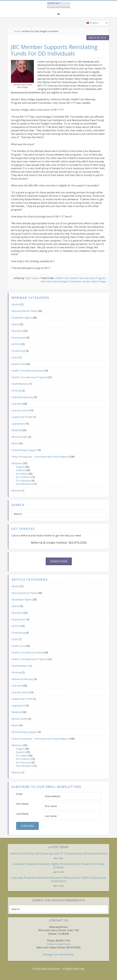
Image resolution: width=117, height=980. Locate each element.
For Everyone (24, 481)
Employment (19, 338)
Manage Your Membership (58, 954)
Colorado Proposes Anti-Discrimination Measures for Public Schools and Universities (58, 879)
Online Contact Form (58, 944)
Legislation (18, 424)
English (20, 467)
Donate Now (59, 561)
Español (21, 470)
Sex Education (24, 484)
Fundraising (18, 351)
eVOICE (16, 344)
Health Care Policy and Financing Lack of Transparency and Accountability (58, 853)
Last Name (22, 814)
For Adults (22, 474)
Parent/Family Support (24, 450)
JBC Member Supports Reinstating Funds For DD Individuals (54, 50)
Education (17, 331)
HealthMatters (20, 384)
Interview (46, 281)
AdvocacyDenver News (24, 311)
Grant (15, 357)
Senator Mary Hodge (94, 281)
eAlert (15, 324)
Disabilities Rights (22, 318)
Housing (16, 391)
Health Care (62, 278)
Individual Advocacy (22, 397)
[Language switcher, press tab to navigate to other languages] (97, 23)
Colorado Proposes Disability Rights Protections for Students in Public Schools (59, 866)
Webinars (17, 463)
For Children (23, 477)
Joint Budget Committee (67, 281)
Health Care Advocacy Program (88, 278)
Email (19, 794)
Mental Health (20, 437)
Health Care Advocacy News (27, 371)
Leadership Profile (22, 417)
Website (16, 491)
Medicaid (16, 430)
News (15, 443)
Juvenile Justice (20, 410)
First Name (22, 804)
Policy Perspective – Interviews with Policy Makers (40, 457)
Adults (15, 304)
